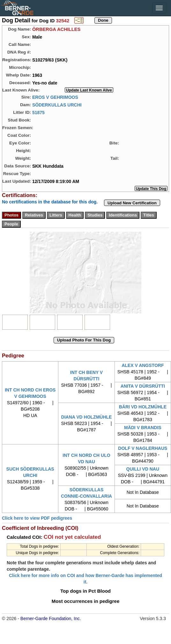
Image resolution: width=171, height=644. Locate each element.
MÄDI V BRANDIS (143, 428)
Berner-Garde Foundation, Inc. (51, 618)
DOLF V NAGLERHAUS (143, 448)
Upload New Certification (132, 203)
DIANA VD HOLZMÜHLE (87, 417)
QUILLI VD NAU (143, 469)
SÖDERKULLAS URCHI (57, 105)
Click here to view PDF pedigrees (37, 518)
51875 (38, 112)
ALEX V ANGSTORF (143, 365)
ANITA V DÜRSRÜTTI (143, 386)
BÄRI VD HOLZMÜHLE (143, 407)
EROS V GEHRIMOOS (55, 97)
